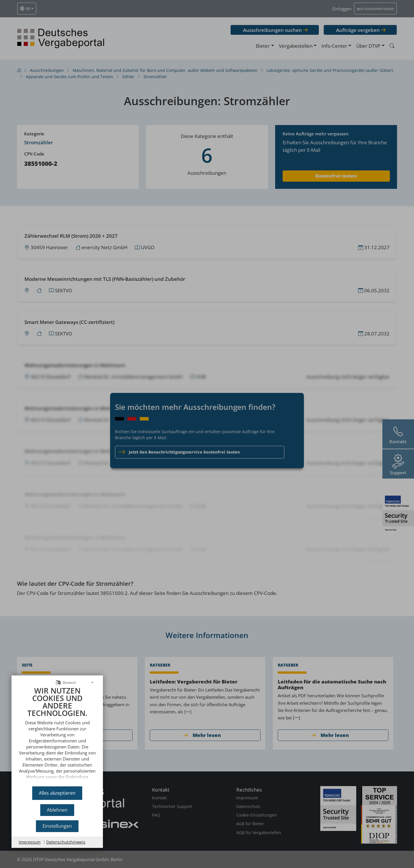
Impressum (30, 842)
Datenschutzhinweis (66, 842)
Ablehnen (57, 810)
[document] (57, 734)
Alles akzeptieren (57, 793)
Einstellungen (57, 826)
